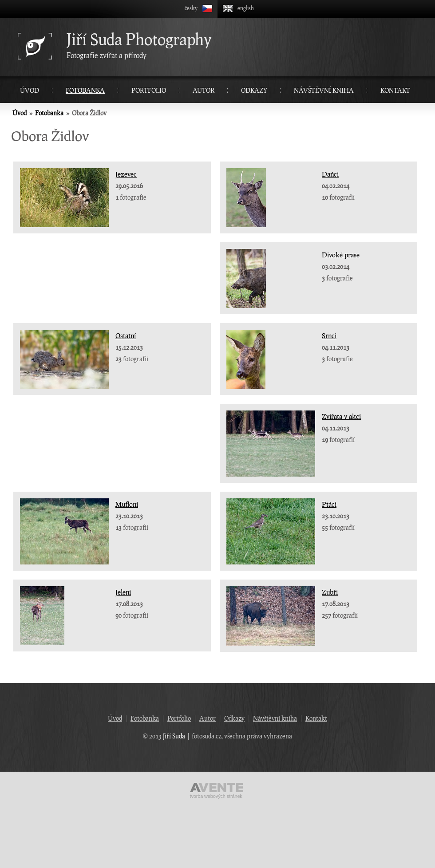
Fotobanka (85, 90)
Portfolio (149, 90)
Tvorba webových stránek (216, 796)
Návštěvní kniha (324, 90)
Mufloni (127, 504)
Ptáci (329, 504)
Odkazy (254, 90)
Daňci (330, 174)
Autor (204, 90)
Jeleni (123, 592)
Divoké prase (341, 255)
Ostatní (126, 335)
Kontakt (395, 90)
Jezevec (126, 174)
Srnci (329, 335)
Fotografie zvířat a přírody (249, 45)
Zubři (330, 592)
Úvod (30, 90)
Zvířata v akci (341, 416)
